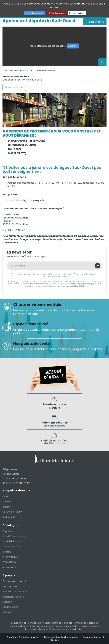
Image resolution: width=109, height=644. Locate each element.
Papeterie (8, 531)
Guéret (7, 507)
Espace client (10, 607)
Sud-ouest (9, 517)
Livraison (7, 602)
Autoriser (73, 46)
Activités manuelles (14, 536)
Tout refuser (56, 13)
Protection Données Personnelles (62, 637)
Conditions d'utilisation (84, 274)
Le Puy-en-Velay (12, 512)
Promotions (9, 562)
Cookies (54, 640)
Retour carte (95, 22)
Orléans (7, 502)
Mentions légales (92, 637)
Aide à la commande (15, 592)
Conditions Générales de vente (23, 637)
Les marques (10, 586)
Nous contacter (14, 87)
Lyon (5, 496)
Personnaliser (77, 13)
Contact (7, 612)
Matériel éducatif (12, 541)
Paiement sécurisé (13, 597)
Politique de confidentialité (54, 277)
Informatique (10, 557)
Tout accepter (35, 13)
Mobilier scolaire (12, 547)
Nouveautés (9, 567)
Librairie (7, 552)
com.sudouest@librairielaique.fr (26, 200)
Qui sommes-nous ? (14, 581)
